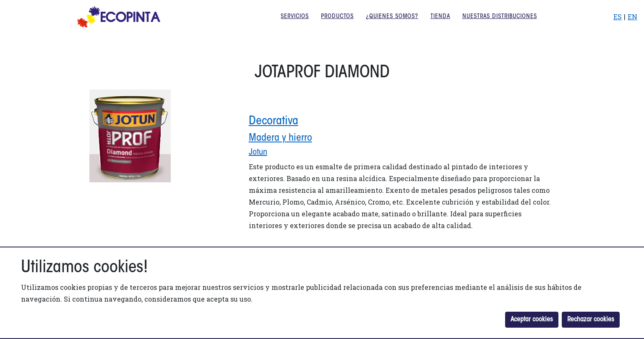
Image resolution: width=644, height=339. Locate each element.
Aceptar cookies (532, 320)
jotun (258, 152)
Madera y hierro (280, 138)
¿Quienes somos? (392, 23)
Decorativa (274, 121)
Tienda (440, 23)
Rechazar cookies (591, 320)
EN (632, 23)
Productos (337, 23)
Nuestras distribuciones (500, 23)
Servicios (295, 23)
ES (618, 23)
